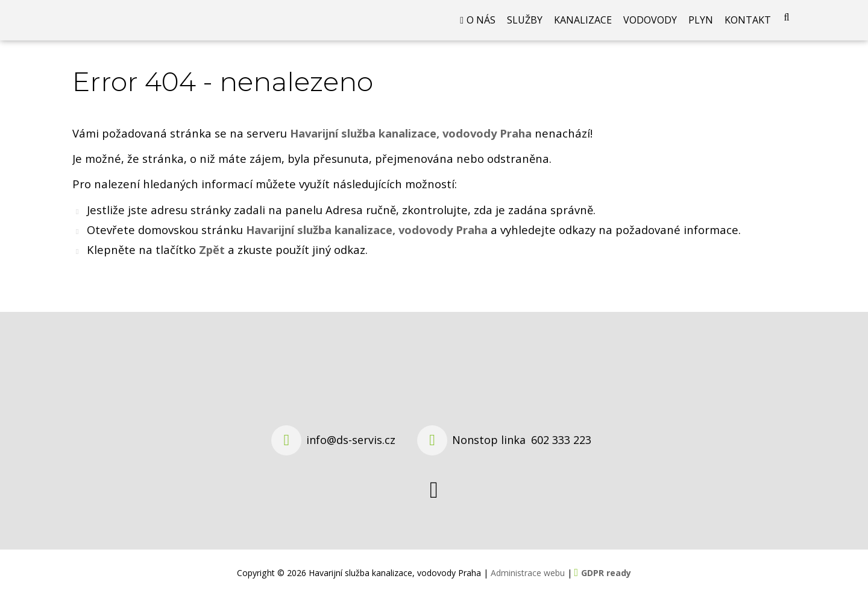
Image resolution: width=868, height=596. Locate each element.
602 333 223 (561, 440)
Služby (525, 27)
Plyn (701, 27)
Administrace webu (528, 573)
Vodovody (650, 27)
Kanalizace (583, 27)
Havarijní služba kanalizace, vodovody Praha (367, 243)
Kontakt (748, 27)
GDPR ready (606, 573)
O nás (481, 27)
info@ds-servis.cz (351, 440)
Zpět (212, 263)
